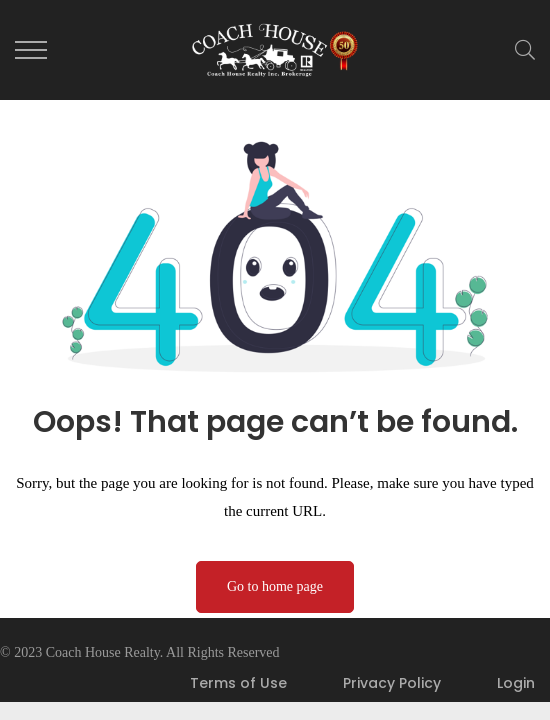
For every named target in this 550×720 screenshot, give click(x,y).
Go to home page (275, 586)
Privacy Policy (392, 683)
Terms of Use (238, 683)
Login (516, 683)
